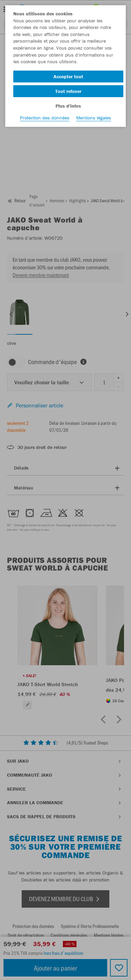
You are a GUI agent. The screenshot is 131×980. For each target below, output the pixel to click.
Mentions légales (94, 118)
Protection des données (45, 118)
